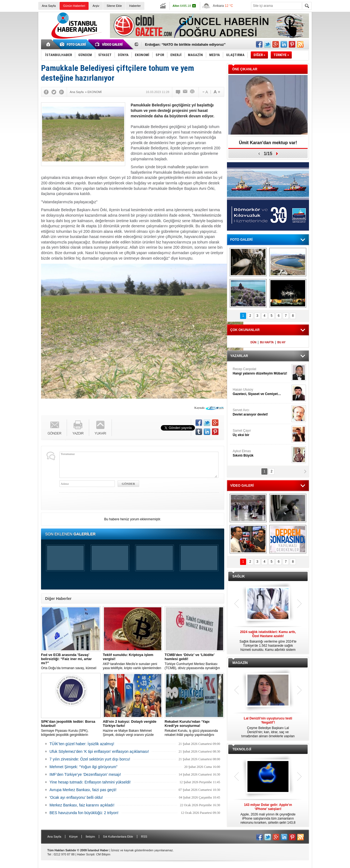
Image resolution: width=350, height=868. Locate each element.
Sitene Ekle (114, 6)
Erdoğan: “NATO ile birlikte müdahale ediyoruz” (185, 44)
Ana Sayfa (49, 6)
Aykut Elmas (261, 453)
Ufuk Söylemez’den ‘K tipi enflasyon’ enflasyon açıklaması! (99, 751)
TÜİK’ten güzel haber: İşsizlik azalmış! (82, 744)
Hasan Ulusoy (261, 392)
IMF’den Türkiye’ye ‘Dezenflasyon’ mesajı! (85, 774)
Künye (73, 837)
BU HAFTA (267, 342)
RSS (144, 837)
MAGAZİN (240, 663)
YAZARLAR (239, 356)
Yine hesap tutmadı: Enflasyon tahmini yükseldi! (90, 782)
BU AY (281, 342)
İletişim (90, 837)
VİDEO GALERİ (242, 486)
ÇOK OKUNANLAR (245, 330)
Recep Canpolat (261, 371)
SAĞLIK (239, 576)
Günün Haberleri (74, 6)
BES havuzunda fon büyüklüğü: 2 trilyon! (84, 813)
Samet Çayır (261, 433)
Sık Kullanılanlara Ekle (118, 837)
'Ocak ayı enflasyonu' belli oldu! (76, 797)
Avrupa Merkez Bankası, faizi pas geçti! (83, 790)
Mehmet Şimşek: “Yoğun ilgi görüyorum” (83, 767)
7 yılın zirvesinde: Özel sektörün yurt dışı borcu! (90, 759)
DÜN (253, 342)
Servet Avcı (261, 412)
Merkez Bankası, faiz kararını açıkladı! (82, 805)
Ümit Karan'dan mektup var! (268, 143)
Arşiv (96, 6)
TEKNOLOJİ (242, 749)
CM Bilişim (103, 854)
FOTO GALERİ (241, 240)
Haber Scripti (86, 854)
